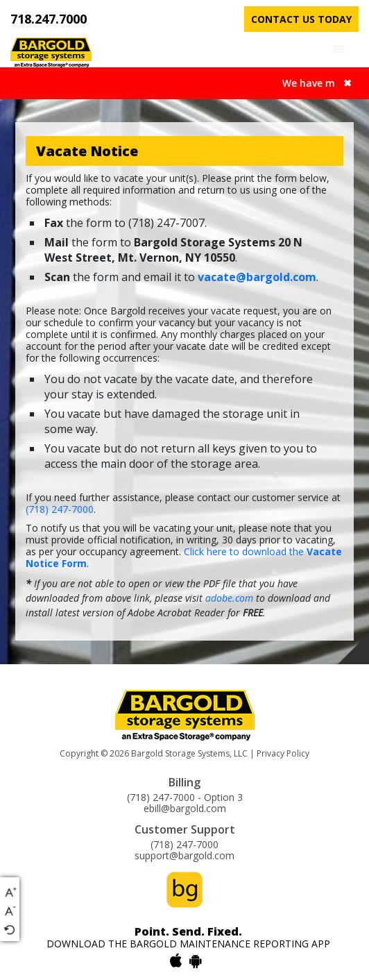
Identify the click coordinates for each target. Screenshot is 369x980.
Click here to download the (184, 557)
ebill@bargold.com (185, 809)
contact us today (301, 19)
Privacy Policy (283, 753)
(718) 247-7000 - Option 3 (185, 797)
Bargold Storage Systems (180, 753)
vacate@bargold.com (257, 277)
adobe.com (229, 598)
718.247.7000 (49, 19)
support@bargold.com (184, 856)
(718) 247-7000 (60, 509)
